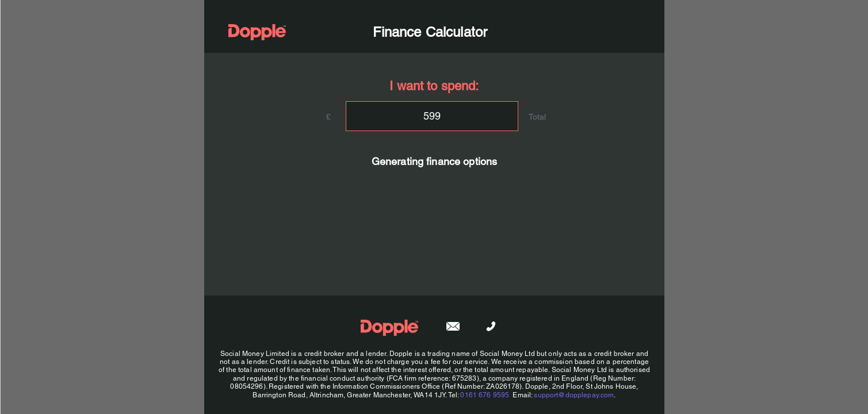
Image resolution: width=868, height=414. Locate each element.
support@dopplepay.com (574, 395)
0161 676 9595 (485, 395)
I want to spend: (434, 86)
